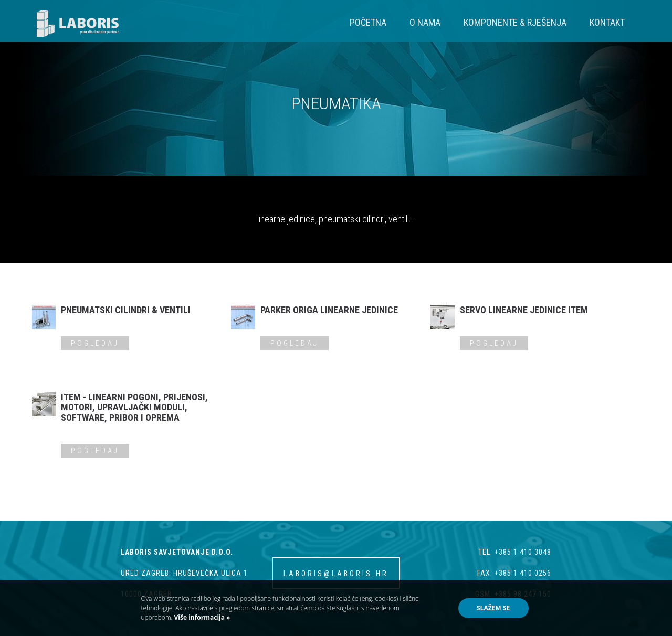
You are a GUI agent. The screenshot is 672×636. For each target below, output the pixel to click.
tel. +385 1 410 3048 (515, 552)
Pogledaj (95, 343)
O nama (425, 22)
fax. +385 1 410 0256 (514, 573)
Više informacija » (201, 617)
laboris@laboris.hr (336, 574)
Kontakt (607, 22)
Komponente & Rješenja (515, 22)
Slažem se (493, 608)
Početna (368, 22)
